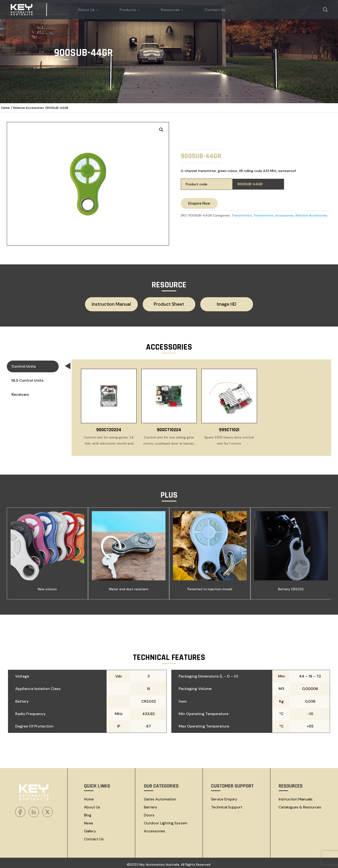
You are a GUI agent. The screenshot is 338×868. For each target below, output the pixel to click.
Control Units (35, 365)
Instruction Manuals (296, 797)
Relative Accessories (29, 108)
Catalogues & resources (300, 805)
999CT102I (229, 427)
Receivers (20, 392)
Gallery (90, 829)
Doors (149, 813)
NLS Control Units (27, 378)
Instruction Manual (120, 303)
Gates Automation (160, 797)
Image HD (218, 303)
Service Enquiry (224, 797)
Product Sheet (169, 303)
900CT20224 (109, 427)
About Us (92, 805)
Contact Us (94, 837)
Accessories (285, 215)
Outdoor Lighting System (166, 821)
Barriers (150, 805)
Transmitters (242, 215)
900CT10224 (169, 427)
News (89, 821)
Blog (88, 813)
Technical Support (227, 805)
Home (5, 108)
